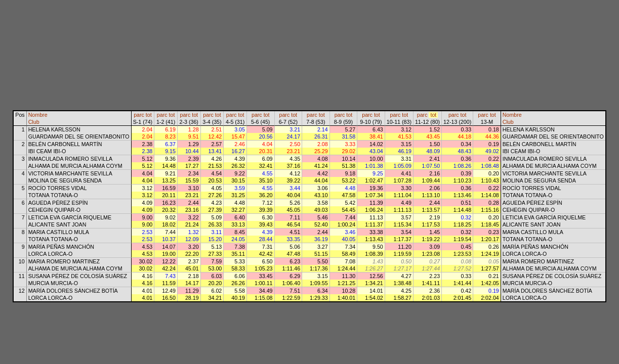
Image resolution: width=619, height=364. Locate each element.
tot (149, 115)
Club (34, 122)
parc (139, 115)
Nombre (38, 115)
